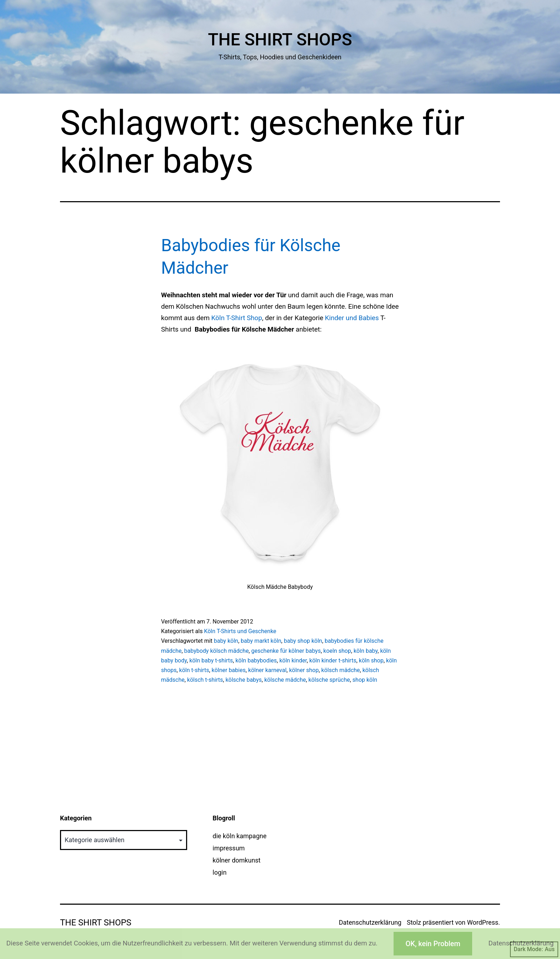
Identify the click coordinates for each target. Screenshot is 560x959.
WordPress (483, 922)
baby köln (226, 641)
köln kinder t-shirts (333, 660)
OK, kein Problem (433, 944)
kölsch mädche (341, 670)
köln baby (366, 651)
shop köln (365, 680)
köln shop (371, 660)
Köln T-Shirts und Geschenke (240, 631)
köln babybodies (256, 660)
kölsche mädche (285, 680)
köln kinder (293, 660)
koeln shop (337, 651)
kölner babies (229, 670)
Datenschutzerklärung (370, 922)
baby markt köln (261, 641)
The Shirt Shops (280, 39)
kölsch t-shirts (205, 680)
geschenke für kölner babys (286, 651)
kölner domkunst (236, 860)
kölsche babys (243, 680)
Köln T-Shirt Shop (237, 318)
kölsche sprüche (329, 680)
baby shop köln (303, 641)
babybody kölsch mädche (217, 651)
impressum (229, 848)
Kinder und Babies (352, 318)
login (219, 872)
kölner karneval (267, 670)
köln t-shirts (194, 670)
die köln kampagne (239, 836)
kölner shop (304, 670)
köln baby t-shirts (211, 660)
